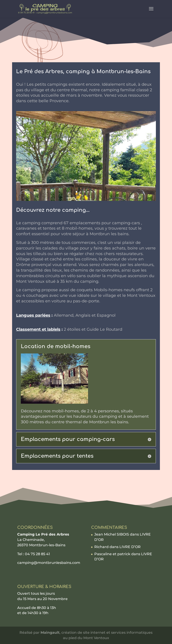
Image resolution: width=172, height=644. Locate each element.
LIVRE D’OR (130, 547)
